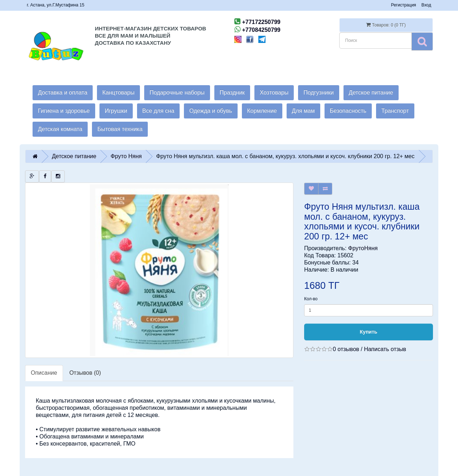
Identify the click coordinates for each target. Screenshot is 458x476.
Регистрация (404, 5)
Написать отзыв (385, 349)
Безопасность (348, 111)
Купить (369, 332)
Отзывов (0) (85, 373)
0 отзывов (346, 349)
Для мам (303, 111)
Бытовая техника (120, 129)
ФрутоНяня (363, 248)
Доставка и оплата (63, 93)
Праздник (232, 93)
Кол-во (311, 299)
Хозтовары (274, 93)
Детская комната (60, 129)
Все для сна (159, 111)
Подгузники (318, 93)
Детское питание (371, 93)
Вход (426, 5)
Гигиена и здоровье (64, 111)
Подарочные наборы (177, 93)
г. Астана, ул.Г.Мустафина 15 (56, 5)
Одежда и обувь (211, 111)
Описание (44, 373)
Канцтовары (118, 93)
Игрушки (116, 111)
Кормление (262, 111)
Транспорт (395, 111)
